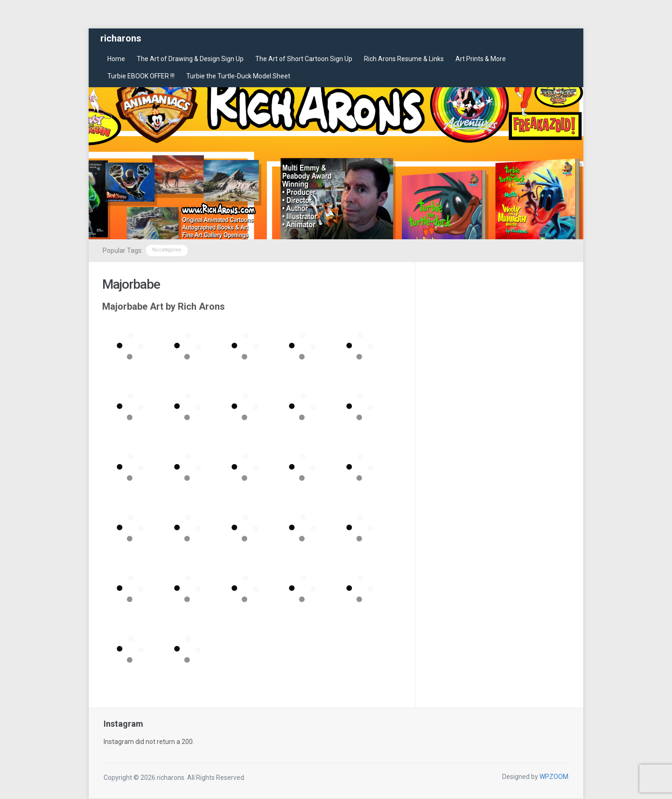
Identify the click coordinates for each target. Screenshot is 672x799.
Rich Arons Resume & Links (404, 59)
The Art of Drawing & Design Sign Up (190, 59)
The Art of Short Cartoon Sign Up (304, 59)
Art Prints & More (481, 59)
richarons (121, 38)
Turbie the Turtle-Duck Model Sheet (238, 76)
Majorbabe (131, 284)
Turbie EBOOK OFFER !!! (141, 76)
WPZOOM (554, 777)
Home (116, 59)
